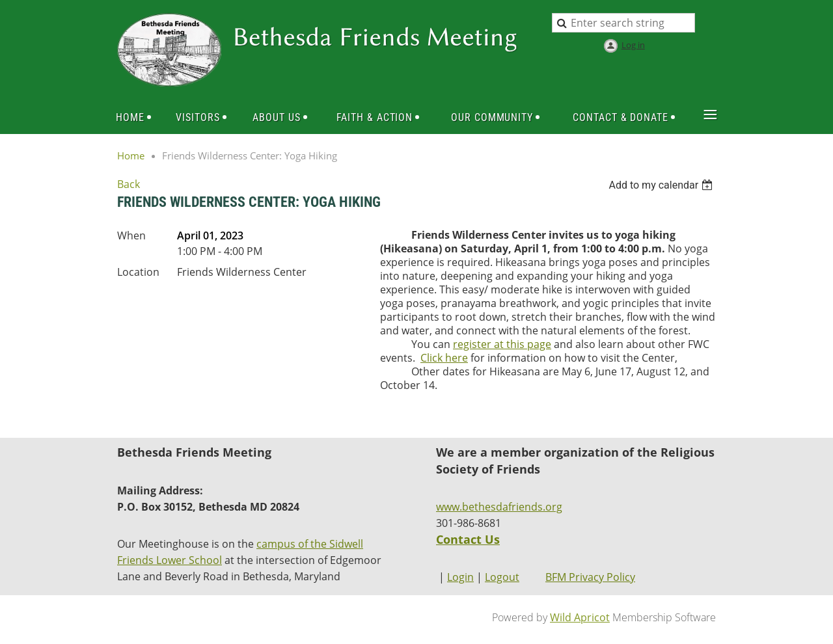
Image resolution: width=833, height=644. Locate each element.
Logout (502, 577)
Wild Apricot (580, 617)
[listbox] (662, 185)
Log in (633, 45)
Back (129, 184)
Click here (444, 358)
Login (460, 577)
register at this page (502, 344)
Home (131, 155)
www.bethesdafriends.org (499, 507)
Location (138, 272)
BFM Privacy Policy (590, 577)
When (131, 235)
